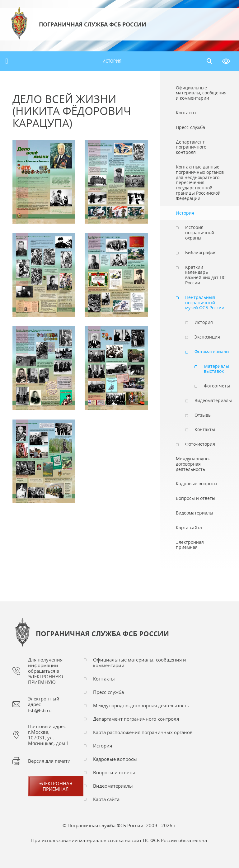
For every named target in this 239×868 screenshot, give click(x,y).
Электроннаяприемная (56, 786)
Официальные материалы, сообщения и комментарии (140, 662)
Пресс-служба (108, 692)
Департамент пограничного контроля (136, 719)
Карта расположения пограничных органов (143, 732)
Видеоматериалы (113, 786)
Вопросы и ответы (114, 772)
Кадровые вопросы (115, 759)
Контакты (104, 679)
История (112, 61)
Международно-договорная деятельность (141, 705)
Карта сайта (106, 799)
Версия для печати (49, 761)
